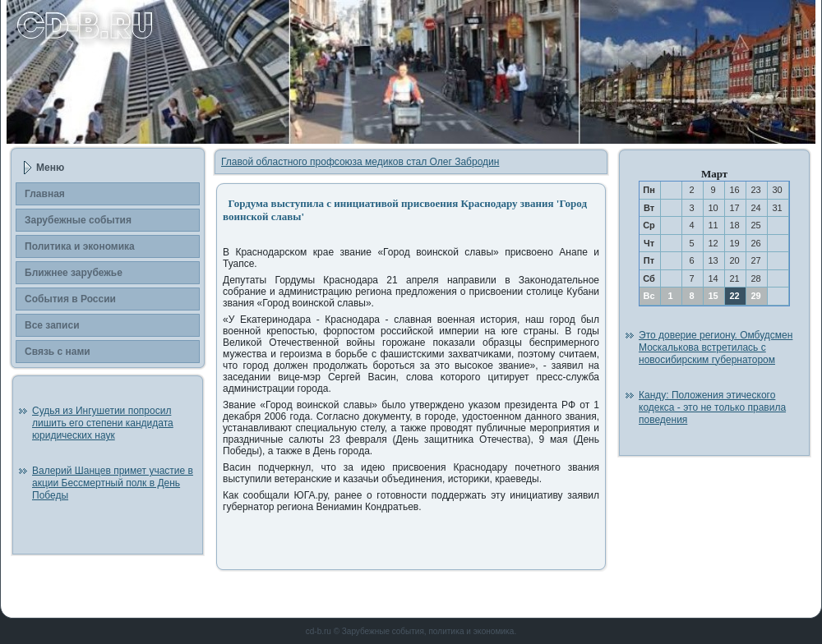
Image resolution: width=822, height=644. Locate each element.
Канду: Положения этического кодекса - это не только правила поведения (712, 407)
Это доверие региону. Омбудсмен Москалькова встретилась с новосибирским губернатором (716, 347)
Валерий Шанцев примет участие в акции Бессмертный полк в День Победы (113, 483)
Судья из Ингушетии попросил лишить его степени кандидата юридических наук (103, 423)
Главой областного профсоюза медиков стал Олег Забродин (360, 162)
